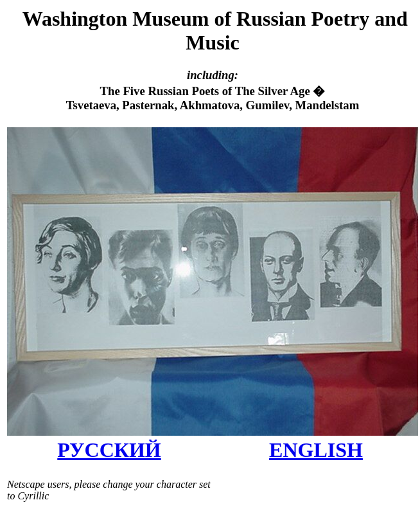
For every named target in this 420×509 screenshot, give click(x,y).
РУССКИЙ (109, 450)
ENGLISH (316, 450)
